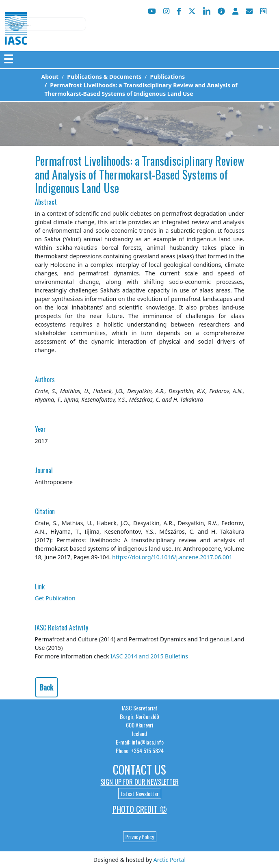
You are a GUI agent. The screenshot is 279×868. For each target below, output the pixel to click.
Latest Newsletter (140, 793)
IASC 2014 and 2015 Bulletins (149, 656)
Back (46, 687)
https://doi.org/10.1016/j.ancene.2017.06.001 (172, 557)
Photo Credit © (140, 809)
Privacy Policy (140, 837)
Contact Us (139, 770)
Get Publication (55, 598)
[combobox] (45, 24)
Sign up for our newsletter (140, 782)
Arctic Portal (170, 860)
